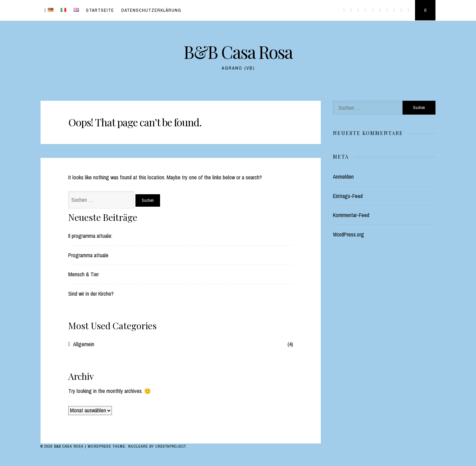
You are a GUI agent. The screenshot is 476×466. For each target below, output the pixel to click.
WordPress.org (349, 234)
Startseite (100, 10)
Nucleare (138, 446)
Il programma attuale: (90, 236)
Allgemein (84, 344)
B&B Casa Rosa (238, 52)
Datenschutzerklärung (151, 10)
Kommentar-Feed (351, 215)
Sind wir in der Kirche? (91, 294)
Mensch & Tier (83, 274)
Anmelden (343, 177)
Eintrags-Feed (348, 196)
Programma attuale (88, 255)
